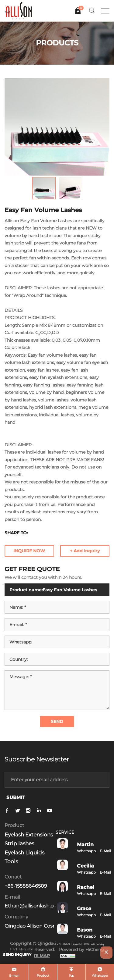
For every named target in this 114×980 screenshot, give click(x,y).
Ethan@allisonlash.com (33, 906)
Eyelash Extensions (29, 835)
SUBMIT (16, 797)
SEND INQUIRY (17, 955)
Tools (11, 861)
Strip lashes (19, 843)
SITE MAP (39, 956)
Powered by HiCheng (81, 950)
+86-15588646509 (26, 886)
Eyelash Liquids (24, 853)
